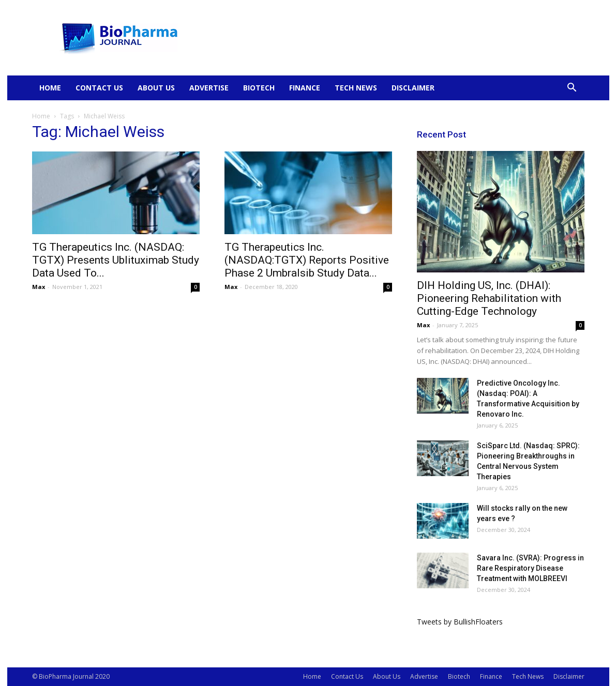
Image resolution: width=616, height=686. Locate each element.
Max (39, 287)
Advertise (209, 88)
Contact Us (99, 88)
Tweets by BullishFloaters (460, 622)
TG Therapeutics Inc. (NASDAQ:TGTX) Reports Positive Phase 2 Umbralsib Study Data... (307, 260)
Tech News (356, 88)
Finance (305, 88)
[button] (572, 89)
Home (50, 88)
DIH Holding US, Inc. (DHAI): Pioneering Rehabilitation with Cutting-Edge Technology (489, 298)
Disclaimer (413, 88)
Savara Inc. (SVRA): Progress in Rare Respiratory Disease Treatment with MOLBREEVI (530, 568)
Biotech (259, 88)
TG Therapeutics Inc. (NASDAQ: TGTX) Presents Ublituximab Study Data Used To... (116, 260)
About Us (156, 88)
